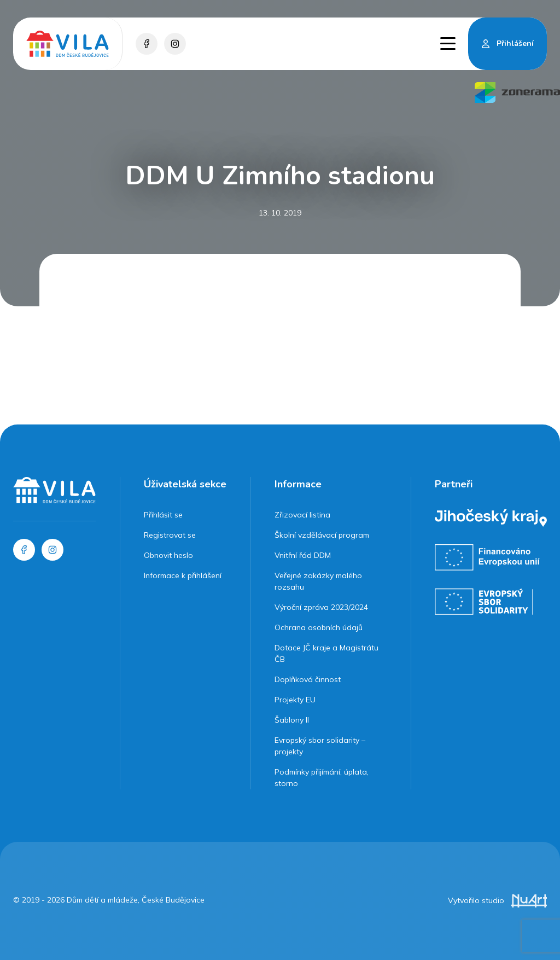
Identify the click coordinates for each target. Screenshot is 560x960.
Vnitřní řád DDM (303, 555)
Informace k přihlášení (183, 575)
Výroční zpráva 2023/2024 (321, 607)
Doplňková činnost (308, 679)
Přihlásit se (163, 515)
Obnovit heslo (168, 555)
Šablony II (292, 720)
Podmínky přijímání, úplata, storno (322, 778)
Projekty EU (295, 700)
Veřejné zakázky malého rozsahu (318, 581)
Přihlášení (515, 43)
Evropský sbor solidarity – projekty (320, 746)
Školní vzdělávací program (322, 535)
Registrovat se (170, 535)
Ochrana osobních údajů (319, 627)
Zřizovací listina (302, 515)
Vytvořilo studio (497, 900)
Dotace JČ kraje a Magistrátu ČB (326, 653)
